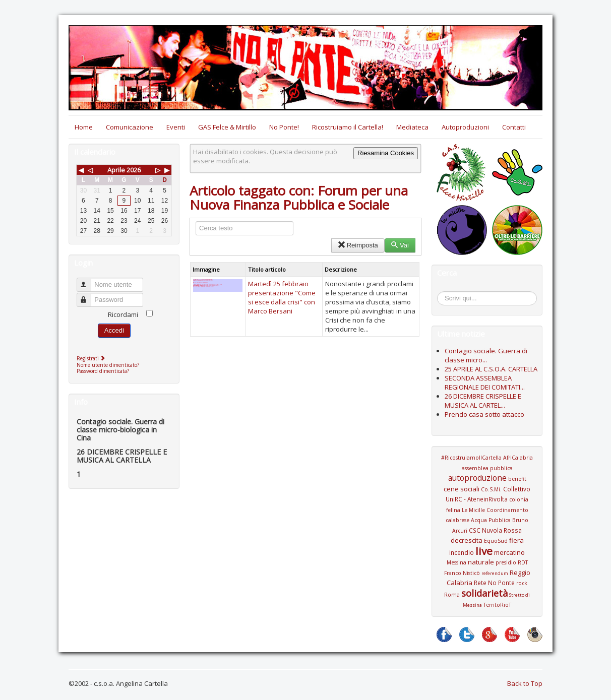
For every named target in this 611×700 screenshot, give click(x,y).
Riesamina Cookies (386, 153)
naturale (481, 562)
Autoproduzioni (465, 127)
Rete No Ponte (494, 583)
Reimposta (358, 245)
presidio (506, 562)
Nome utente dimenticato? (108, 365)
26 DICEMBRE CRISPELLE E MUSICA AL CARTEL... (483, 401)
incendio (462, 552)
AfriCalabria (518, 458)
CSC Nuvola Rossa (495, 530)
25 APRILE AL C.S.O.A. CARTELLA (491, 369)
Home (84, 127)
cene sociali (462, 489)
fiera (516, 540)
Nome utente (88, 280)
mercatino (509, 552)
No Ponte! (284, 127)
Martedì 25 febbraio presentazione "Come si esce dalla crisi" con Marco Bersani (282, 297)
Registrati (92, 358)
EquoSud (496, 541)
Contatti (514, 127)
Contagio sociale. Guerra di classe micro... (486, 355)
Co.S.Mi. (491, 489)
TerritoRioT (497, 605)
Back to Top (525, 683)
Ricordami (123, 314)
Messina (456, 562)
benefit (517, 479)
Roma (452, 595)
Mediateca (412, 127)
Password (88, 296)
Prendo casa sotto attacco (484, 414)
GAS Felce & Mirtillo (227, 127)
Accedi (114, 330)
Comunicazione (130, 127)
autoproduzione (477, 478)
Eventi (176, 127)
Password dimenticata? (103, 371)
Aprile (116, 170)
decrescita (467, 540)
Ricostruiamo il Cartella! (348, 127)
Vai (400, 245)
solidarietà (484, 593)
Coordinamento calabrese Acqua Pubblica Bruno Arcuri (487, 520)
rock (522, 583)
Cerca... (442, 293)
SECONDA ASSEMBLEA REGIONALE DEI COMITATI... (485, 383)
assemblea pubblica (487, 468)
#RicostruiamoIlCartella (471, 458)
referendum (495, 573)
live (484, 551)
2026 (134, 170)
